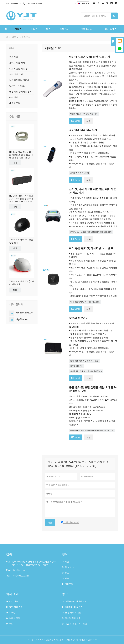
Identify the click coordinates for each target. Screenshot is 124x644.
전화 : (9, 576)
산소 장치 (14, 97)
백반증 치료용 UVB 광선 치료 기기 (84, 114)
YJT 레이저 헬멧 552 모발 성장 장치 (21, 241)
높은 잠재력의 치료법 (19, 80)
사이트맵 (69, 584)
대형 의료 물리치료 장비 (20, 92)
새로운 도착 (15, 103)
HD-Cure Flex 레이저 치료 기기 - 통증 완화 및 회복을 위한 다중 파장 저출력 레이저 (22, 199)
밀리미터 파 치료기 (74, 607)
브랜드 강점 (15, 618)
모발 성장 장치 (16, 74)
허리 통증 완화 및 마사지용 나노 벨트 (85, 302)
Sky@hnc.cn (15, 3)
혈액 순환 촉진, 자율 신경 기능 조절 (84, 361)
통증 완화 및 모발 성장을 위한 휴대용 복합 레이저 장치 (92, 430)
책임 (11, 624)
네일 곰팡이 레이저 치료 (76, 624)
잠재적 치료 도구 (73, 618)
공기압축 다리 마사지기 (80, 173)
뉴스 (34, 29)
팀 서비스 (69, 567)
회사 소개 (111, 29)
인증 (67, 578)
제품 (18, 29)
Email (76, 121)
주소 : (9, 562)
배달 (67, 562)
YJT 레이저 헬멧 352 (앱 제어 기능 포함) (22, 283)
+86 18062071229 (34, 3)
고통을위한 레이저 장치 (76, 601)
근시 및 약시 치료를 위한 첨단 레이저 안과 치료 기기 (91, 232)
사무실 (12, 613)
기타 (15, 163)
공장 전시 (64, 29)
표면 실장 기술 (16, 607)
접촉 (9, 554)
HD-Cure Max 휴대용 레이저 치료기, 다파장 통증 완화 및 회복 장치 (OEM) (21, 155)
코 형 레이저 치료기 (74, 613)
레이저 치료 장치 (17, 63)
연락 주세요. (86, 29)
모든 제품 (14, 57)
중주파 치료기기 (77, 366)
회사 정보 (14, 601)
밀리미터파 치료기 (18, 86)
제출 (50, 523)
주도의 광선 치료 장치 (19, 69)
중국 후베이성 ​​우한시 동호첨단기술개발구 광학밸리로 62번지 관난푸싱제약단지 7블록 (34, 563)
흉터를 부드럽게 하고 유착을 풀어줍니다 (86, 371)
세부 (89, 121)
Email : (9, 570)
